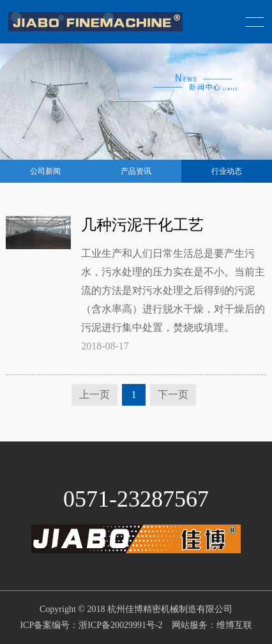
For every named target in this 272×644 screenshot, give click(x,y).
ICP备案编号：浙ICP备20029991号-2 (91, 625)
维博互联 (234, 625)
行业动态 (227, 171)
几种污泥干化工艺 (142, 225)
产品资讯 (136, 171)
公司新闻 (45, 171)
